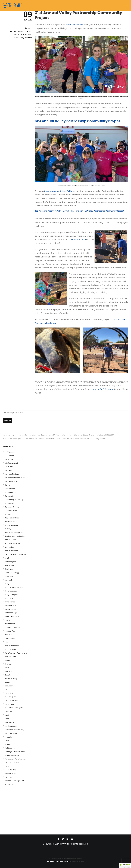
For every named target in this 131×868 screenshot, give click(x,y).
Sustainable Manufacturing (16, 759)
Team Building (10, 770)
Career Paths (10, 489)
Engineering (9, 547)
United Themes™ (78, 862)
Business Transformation (15, 478)
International (10, 624)
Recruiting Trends (12, 700)
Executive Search (11, 551)
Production (9, 686)
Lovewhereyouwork (12, 646)
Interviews (8, 635)
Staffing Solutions (12, 755)
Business (8, 470)
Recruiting (9, 693)
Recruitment (9, 704)
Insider (7, 620)
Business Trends (11, 481)
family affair (81, 98)
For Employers (10, 565)
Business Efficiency (12, 474)
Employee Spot (10, 540)
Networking (9, 660)
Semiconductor (11, 726)
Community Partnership (22, 31)
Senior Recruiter (11, 733)
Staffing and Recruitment (15, 752)
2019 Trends (9, 456)
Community (9, 496)
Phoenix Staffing (11, 679)
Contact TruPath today (102, 389)
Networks (8, 664)
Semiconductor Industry (14, 730)
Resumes (8, 711)
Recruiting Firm (10, 697)
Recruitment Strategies (14, 708)
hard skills (9, 580)
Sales (7, 719)
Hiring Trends (10, 602)
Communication (11, 492)
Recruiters (8, 690)
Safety (7, 715)
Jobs (7, 642)
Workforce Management (14, 781)
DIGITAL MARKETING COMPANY (67, 859)
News (30, 34)
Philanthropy (19, 38)
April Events (9, 467)
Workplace (9, 784)
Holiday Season (11, 609)
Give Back (9, 569)
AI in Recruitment (11, 463)
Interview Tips (10, 631)
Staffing (8, 744)
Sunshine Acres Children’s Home (60, 191)
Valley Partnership (74, 25)
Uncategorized (10, 774)
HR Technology (11, 613)
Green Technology (12, 573)
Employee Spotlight (12, 543)
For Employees (10, 562)
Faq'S (7, 558)
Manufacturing (11, 649)
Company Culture (12, 507)
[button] (125, 866)
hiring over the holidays (14, 587)
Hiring (7, 584)
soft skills (8, 737)
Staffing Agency (11, 748)
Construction (10, 514)
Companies (9, 503)
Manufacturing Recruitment (16, 653)
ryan (30, 28)
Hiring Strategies (11, 595)
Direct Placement (11, 525)
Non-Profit (8, 671)
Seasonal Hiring (11, 722)
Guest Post (9, 576)
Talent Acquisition (12, 763)
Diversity (8, 529)
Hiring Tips (9, 598)
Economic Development (14, 532)
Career (7, 485)
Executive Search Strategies (15, 554)
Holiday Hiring (10, 606)
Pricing (7, 682)
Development (10, 522)
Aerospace (9, 459)
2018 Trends (9, 452)
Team (7, 766)
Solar (7, 741)
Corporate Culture (20, 34)
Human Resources (12, 616)
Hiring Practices (11, 591)
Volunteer (28, 38)
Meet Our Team (10, 657)
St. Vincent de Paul (77, 240)
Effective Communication (15, 536)
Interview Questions (12, 627)
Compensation (11, 511)
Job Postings (10, 638)
